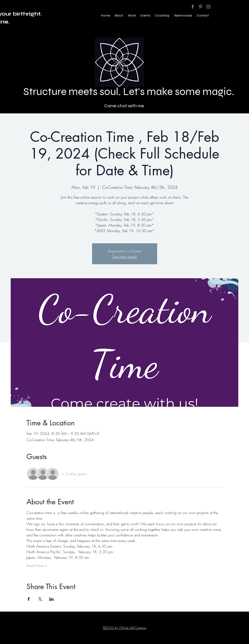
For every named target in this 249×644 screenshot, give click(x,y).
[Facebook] (193, 7)
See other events (124, 257)
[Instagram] (208, 7)
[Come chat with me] (124, 106)
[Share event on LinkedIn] (51, 599)
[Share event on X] (40, 599)
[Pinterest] (201, 7)
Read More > (37, 566)
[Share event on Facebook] (29, 599)
